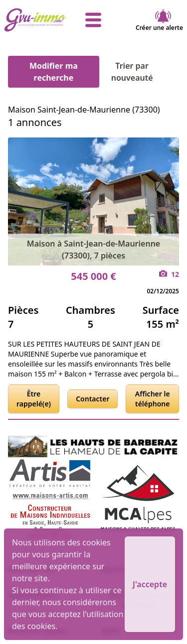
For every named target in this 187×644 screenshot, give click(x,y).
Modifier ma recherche (54, 72)
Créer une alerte (159, 20)
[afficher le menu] (94, 20)
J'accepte (150, 584)
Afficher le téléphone (153, 399)
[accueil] (34, 20)
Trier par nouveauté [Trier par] (145, 72)
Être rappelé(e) (34, 399)
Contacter (93, 399)
